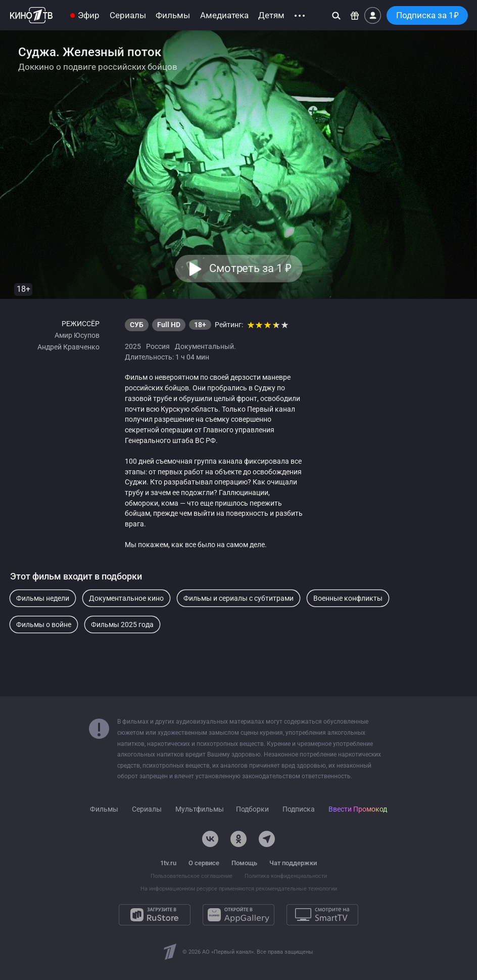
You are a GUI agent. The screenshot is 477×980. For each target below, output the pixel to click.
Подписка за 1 (427, 15)
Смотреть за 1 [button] (250, 268)
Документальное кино (126, 598)
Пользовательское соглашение (192, 876)
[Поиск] (336, 15)
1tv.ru (168, 863)
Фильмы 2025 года (122, 625)
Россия (158, 346)
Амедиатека (224, 15)
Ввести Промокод (358, 809)
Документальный (204, 346)
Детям (271, 15)
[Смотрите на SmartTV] (322, 915)
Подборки (252, 809)
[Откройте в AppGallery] (239, 915)
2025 (133, 346)
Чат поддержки (293, 863)
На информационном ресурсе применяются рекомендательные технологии (239, 889)
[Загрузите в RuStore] (155, 915)
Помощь (244, 863)
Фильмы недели (43, 598)
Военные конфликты (348, 598)
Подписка (299, 809)
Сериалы (128, 15)
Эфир (89, 15)
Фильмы (173, 15)
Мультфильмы (200, 809)
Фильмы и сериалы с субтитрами (239, 598)
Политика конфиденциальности (286, 876)
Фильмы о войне (44, 625)
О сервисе (204, 863)
